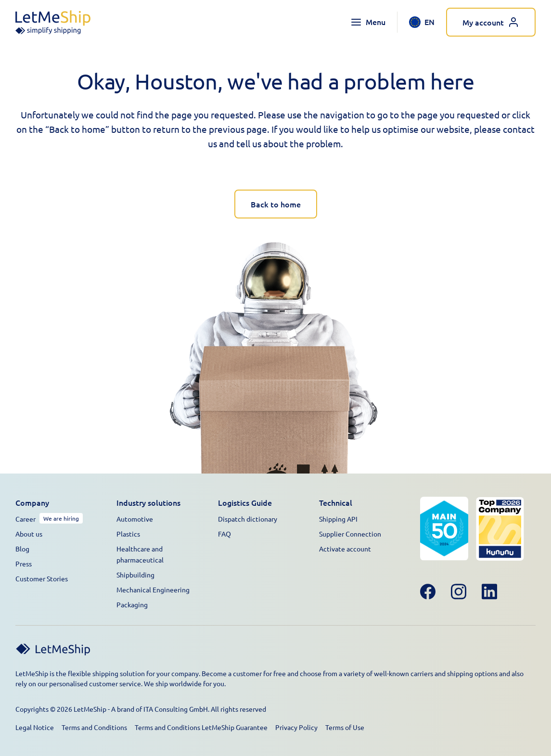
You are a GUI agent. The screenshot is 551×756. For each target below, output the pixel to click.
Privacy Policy (296, 727)
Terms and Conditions (94, 727)
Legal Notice (35, 727)
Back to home (276, 204)
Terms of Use (345, 727)
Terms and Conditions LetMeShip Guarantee (201, 727)
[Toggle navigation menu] (368, 22)
